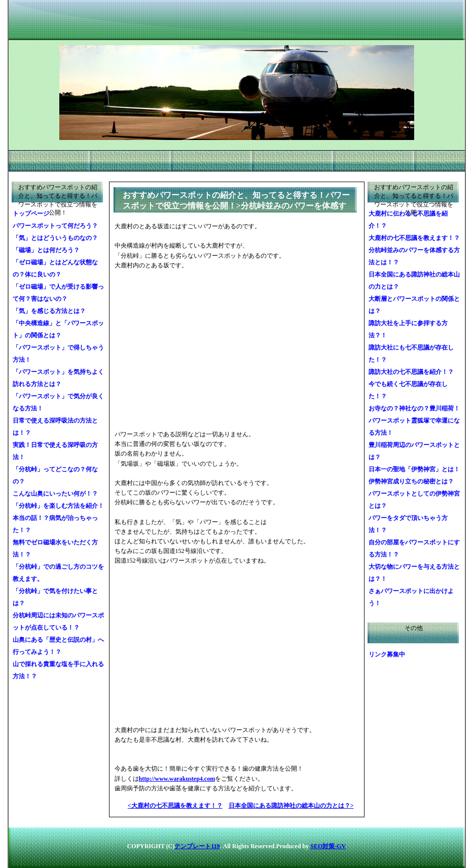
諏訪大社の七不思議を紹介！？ (411, 372)
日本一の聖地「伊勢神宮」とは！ (414, 469)
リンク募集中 (387, 654)
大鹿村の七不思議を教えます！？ (414, 238)
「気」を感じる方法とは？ (49, 311)
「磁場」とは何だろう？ (46, 250)
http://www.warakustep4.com (177, 779)
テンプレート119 (197, 846)
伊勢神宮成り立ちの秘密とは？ (411, 481)
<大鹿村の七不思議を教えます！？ (175, 806)
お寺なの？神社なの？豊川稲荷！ (414, 408)
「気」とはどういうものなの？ (55, 238)
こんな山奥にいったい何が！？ (55, 494)
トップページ (31, 214)
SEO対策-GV (328, 846)
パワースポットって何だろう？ (55, 226)
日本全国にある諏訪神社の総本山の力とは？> (291, 806)
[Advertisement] (191, 350)
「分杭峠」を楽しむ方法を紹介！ (58, 506)
